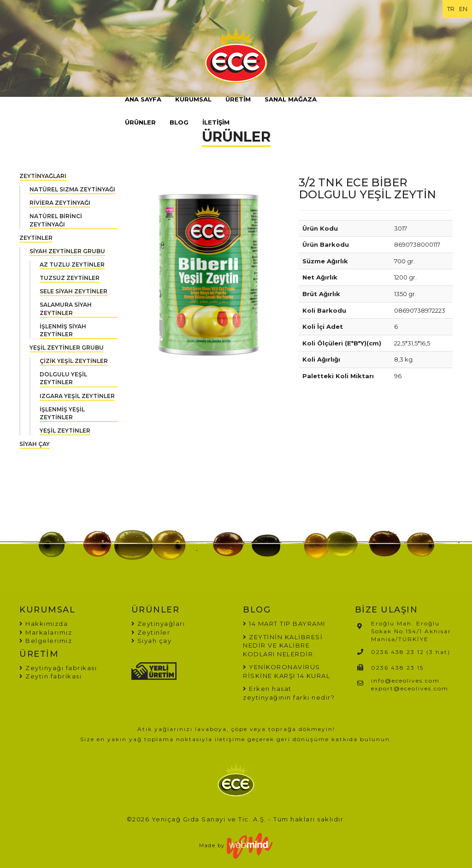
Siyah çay (152, 641)
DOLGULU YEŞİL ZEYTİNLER (63, 378)
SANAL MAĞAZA (291, 99)
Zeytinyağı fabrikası (58, 668)
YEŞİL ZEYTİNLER (65, 431)
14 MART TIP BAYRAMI (287, 624)
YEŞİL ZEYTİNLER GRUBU (67, 348)
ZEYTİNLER (36, 238)
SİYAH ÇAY (35, 444)
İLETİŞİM (216, 122)
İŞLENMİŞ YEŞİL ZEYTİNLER (62, 413)
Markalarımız (46, 632)
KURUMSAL (193, 99)
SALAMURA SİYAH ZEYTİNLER (66, 309)
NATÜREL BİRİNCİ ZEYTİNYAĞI (56, 220)
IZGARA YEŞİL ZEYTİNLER (77, 396)
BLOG (179, 122)
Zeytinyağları (158, 624)
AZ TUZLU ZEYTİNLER (72, 265)
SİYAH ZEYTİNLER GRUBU (67, 251)
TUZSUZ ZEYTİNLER (70, 278)
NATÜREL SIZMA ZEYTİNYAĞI (72, 189)
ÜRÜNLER (140, 122)
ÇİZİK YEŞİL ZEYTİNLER (74, 361)
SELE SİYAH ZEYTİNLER (74, 291)
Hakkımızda (44, 624)
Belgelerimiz (46, 641)
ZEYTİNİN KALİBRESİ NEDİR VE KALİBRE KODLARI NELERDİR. (283, 645)
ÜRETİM (238, 99)
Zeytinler (151, 632)
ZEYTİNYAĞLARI (43, 176)
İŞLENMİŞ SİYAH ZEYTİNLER (63, 330)
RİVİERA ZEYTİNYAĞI (60, 203)
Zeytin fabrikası (50, 676)
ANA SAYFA (143, 99)
